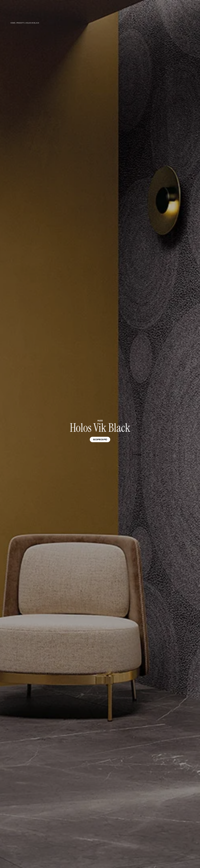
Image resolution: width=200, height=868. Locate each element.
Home (13, 23)
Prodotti (20, 23)
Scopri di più (100, 439)
